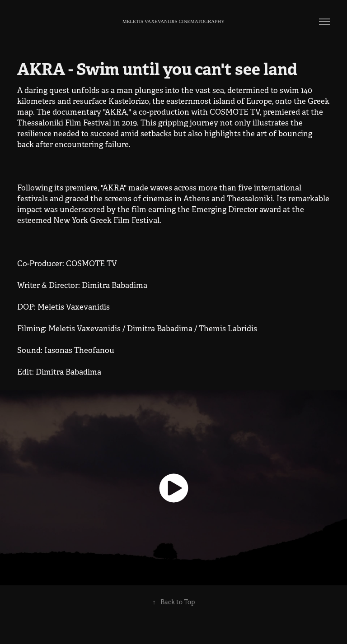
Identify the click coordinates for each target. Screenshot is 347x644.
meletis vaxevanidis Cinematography (174, 21)
